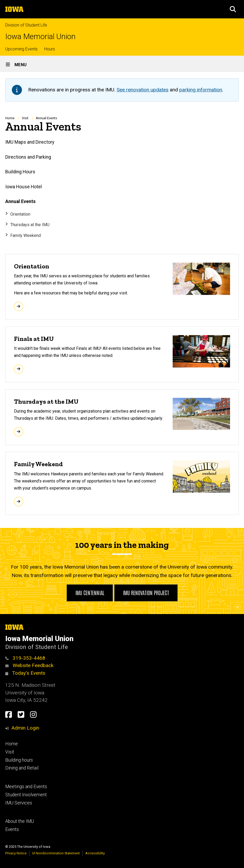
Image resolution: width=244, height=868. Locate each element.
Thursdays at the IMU (30, 225)
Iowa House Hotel (24, 187)
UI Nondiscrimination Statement (56, 853)
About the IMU (20, 821)
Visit (25, 118)
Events (12, 829)
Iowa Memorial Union (40, 37)
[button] (233, 9)
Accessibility (95, 853)
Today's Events (25, 673)
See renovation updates (143, 90)
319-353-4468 (25, 658)
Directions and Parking (28, 157)
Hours (50, 49)
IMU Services (19, 803)
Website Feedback (29, 665)
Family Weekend (26, 235)
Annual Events (20, 201)
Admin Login (25, 728)
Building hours (19, 760)
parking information (201, 90)
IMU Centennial (90, 592)
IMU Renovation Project (146, 592)
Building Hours (20, 172)
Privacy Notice (16, 853)
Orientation (20, 214)
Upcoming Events (21, 49)
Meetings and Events (26, 787)
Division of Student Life (26, 25)
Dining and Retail (22, 768)
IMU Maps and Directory (30, 142)
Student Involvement (26, 795)
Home (10, 118)
